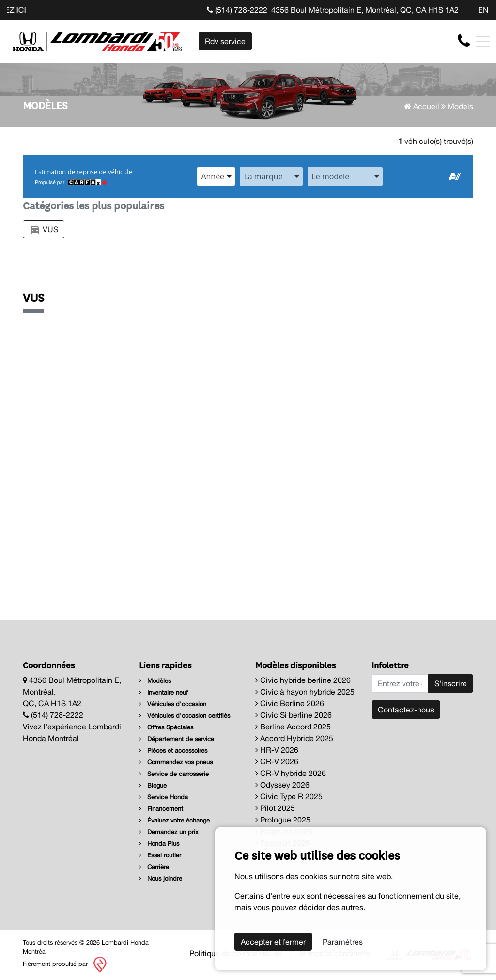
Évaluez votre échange (174, 820)
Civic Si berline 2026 (294, 715)
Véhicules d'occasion (173, 704)
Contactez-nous (406, 710)
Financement (161, 809)
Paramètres (343, 942)
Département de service (177, 739)
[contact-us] (464, 41)
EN (483, 10)
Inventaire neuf (163, 692)
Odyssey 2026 (282, 785)
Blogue (153, 785)
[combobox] (216, 176)
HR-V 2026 (277, 750)
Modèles (155, 681)
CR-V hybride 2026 (291, 773)
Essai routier (160, 855)
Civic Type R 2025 (289, 796)
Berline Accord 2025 (293, 727)
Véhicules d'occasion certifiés (185, 716)
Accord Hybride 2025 (294, 738)
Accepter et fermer (273, 942)
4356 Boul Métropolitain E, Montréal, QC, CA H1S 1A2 (365, 10)
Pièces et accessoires (173, 751)
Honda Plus (159, 844)
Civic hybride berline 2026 (303, 680)
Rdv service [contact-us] (225, 41)
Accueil (422, 106)
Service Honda (163, 797)
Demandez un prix (169, 832)
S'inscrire (451, 683)
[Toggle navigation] (483, 41)
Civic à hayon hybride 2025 (305, 692)
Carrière (154, 867)
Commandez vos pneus (176, 762)
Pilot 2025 (275, 808)
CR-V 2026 (277, 761)
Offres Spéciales (166, 727)
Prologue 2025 (283, 820)
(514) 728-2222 (237, 10)
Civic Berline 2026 (290, 703)
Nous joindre (161, 878)
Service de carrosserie (174, 774)
